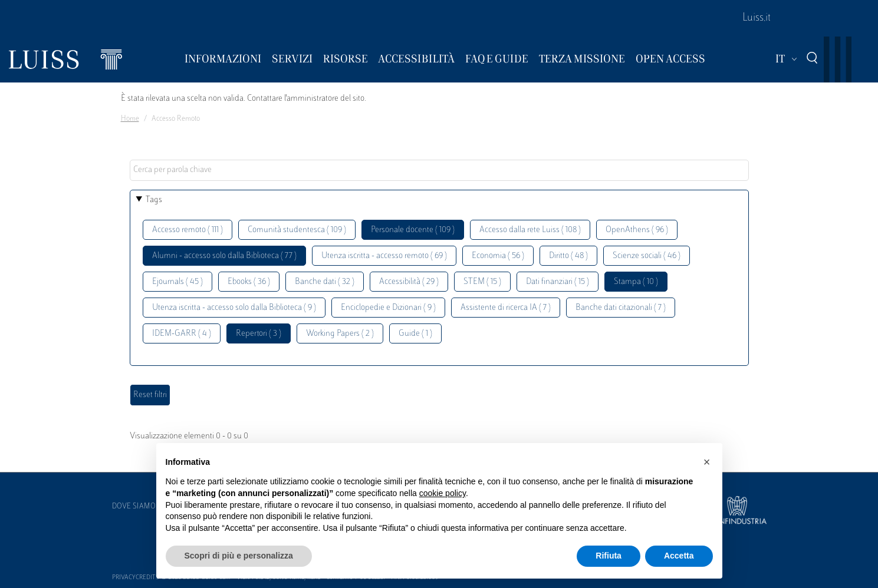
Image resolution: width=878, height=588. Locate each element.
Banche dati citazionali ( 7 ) (621, 308)
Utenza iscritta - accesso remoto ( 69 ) (384, 256)
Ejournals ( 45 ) (177, 282)
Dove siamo (134, 507)
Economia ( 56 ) (498, 256)
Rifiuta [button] (609, 556)
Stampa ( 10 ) (636, 282)
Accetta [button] (679, 556)
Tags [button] (154, 200)
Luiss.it (757, 18)
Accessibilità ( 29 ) (409, 282)
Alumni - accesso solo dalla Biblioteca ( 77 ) (224, 256)
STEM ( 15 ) (482, 282)
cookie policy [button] (443, 493)
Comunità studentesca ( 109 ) (297, 230)
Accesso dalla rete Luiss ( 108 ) (530, 230)
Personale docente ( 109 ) (413, 230)
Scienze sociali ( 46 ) (647, 256)
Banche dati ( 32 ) (325, 282)
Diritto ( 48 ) (568, 256)
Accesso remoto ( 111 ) (188, 230)
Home (130, 119)
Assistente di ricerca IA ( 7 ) (506, 308)
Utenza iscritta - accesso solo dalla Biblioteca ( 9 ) (234, 308)
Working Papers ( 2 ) (340, 334)
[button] (707, 462)
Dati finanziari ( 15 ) (558, 282)
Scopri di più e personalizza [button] (239, 556)
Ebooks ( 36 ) (249, 282)
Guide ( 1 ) (415, 334)
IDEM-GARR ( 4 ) (182, 334)
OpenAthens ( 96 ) (637, 230)
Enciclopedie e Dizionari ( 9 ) (388, 308)
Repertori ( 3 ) (259, 334)
